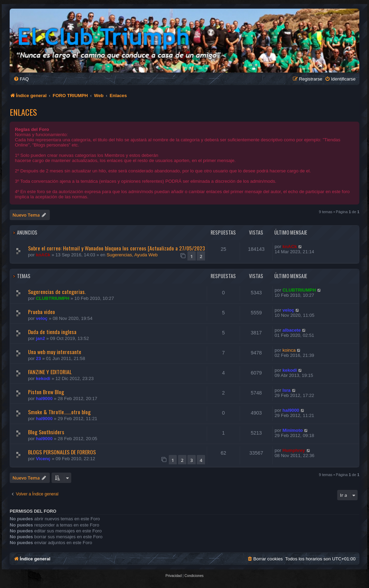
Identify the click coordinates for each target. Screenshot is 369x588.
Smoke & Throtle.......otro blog (59, 412)
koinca (289, 350)
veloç (42, 318)
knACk (43, 255)
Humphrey (294, 450)
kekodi (43, 378)
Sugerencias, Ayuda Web (132, 255)
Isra (287, 390)
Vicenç (43, 459)
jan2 (40, 338)
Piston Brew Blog (46, 392)
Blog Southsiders (46, 432)
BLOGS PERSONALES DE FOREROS (62, 452)
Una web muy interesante (55, 352)
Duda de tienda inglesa (52, 332)
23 (39, 358)
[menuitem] (21, 79)
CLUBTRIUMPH (53, 298)
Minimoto (293, 430)
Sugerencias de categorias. (57, 292)
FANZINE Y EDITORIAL (50, 372)
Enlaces (23, 112)
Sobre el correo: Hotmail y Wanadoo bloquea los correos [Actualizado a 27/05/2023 (117, 248)
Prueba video (41, 312)
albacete (292, 330)
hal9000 (44, 399)
